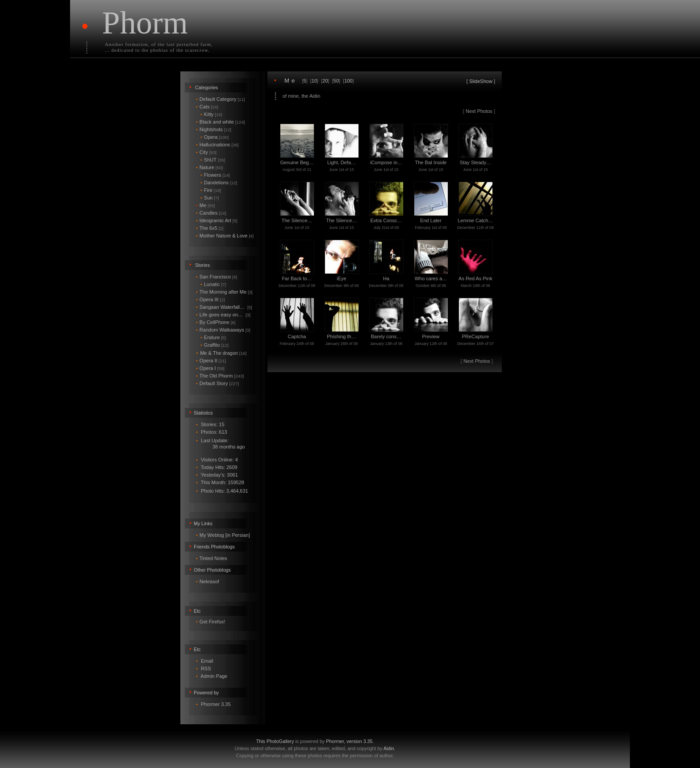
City (206, 152)
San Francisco (217, 277)
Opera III (210, 299)
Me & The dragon (221, 353)
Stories (202, 265)
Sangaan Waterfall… (224, 307)
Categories (207, 87)
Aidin (389, 748)
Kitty (211, 114)
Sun (210, 198)
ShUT (213, 160)
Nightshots (214, 129)
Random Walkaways (223, 330)
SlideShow (481, 81)
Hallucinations (217, 145)
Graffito (215, 345)
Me (205, 205)
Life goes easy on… (223, 315)
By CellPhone (216, 322)
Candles (211, 213)
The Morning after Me (224, 292)
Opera (215, 137)
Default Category (221, 99)
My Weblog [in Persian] (225, 535)
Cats (207, 107)
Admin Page (214, 676)
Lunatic (213, 284)
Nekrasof (209, 581)
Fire (211, 190)
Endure (213, 337)
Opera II (211, 361)
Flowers (215, 175)
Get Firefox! (212, 622)
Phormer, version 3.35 (349, 741)
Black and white (221, 122)
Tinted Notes (213, 558)
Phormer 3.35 (216, 704)
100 (348, 81)
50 (336, 81)
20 (325, 81)
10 (314, 81)
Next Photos (479, 111)
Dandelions (219, 183)
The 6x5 (210, 228)
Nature (209, 167)
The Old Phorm (220, 376)
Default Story (217, 383)
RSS (206, 668)
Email (207, 661)
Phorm (145, 23)
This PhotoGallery (275, 741)
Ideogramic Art (217, 220)
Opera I (210, 368)
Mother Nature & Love (225, 236)
